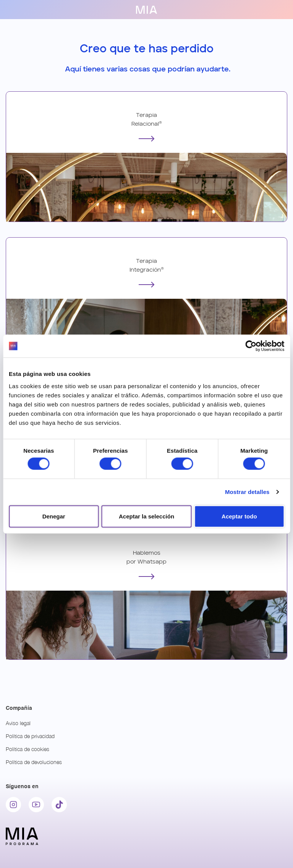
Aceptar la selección (146, 516)
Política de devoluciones (34, 762)
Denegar (54, 516)
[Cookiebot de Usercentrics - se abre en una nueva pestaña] (251, 346)
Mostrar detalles (247, 492)
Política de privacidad (30, 736)
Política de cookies (28, 749)
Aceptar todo (239, 516)
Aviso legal (18, 723)
